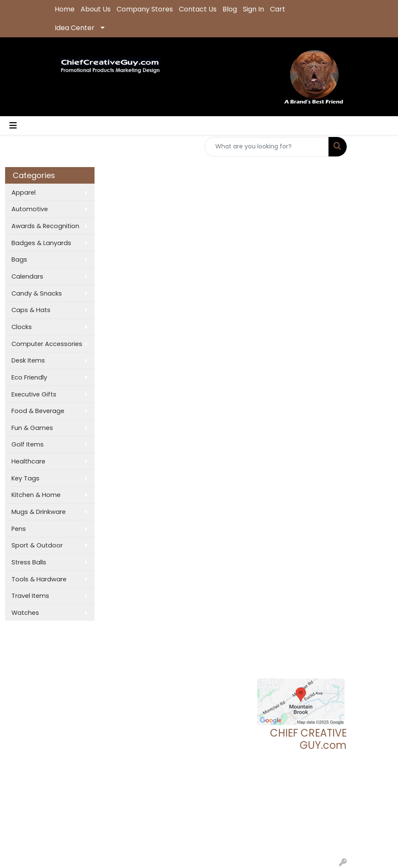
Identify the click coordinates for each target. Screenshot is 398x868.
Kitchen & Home (36, 495)
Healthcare (28, 461)
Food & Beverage (38, 411)
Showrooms (121, 675)
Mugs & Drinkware (39, 512)
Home (65, 9)
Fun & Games (32, 428)
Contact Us (198, 9)
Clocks (22, 327)
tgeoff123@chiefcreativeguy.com (306, 802)
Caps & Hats (31, 310)
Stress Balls (29, 562)
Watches (25, 613)
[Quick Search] (267, 147)
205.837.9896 (326, 792)
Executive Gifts (34, 394)
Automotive (30, 209)
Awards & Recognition (45, 226)
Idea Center (75, 28)
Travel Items (30, 596)
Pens (19, 529)
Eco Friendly (29, 377)
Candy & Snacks (37, 293)
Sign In (253, 9)
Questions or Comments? (92, 716)
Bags (19, 260)
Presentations (123, 687)
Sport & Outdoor (37, 545)
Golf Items (28, 444)
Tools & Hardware (39, 579)
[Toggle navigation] (13, 126)
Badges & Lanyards (41, 243)
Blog (230, 9)
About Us (96, 9)
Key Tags (25, 478)
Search (113, 663)
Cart (278, 9)
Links (110, 698)
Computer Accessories (47, 344)
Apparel (24, 193)
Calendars (27, 276)
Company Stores (145, 9)
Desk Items (28, 360)
